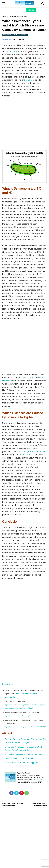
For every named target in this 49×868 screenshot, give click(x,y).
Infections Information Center (18, 17)
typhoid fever (11, 52)
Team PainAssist (18, 39)
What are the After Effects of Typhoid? (22, 763)
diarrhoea (28, 455)
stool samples (28, 378)
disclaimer (40, 780)
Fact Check (31, 10)
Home (4, 17)
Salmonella (29, 80)
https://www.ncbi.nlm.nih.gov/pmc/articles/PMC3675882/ (25, 727)
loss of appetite (39, 452)
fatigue (27, 452)
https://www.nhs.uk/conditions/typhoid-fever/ (21, 716)
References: (8, 684)
